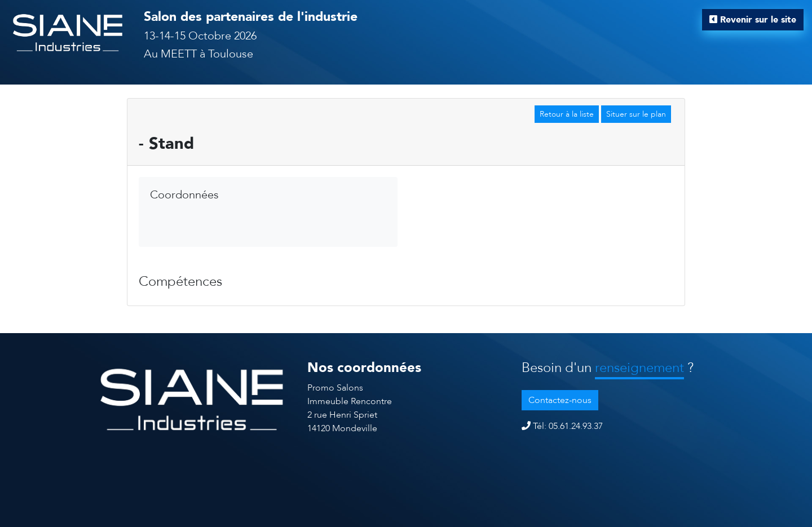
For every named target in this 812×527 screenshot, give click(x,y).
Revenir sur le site (753, 20)
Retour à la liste (567, 114)
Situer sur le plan (636, 114)
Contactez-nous (560, 400)
